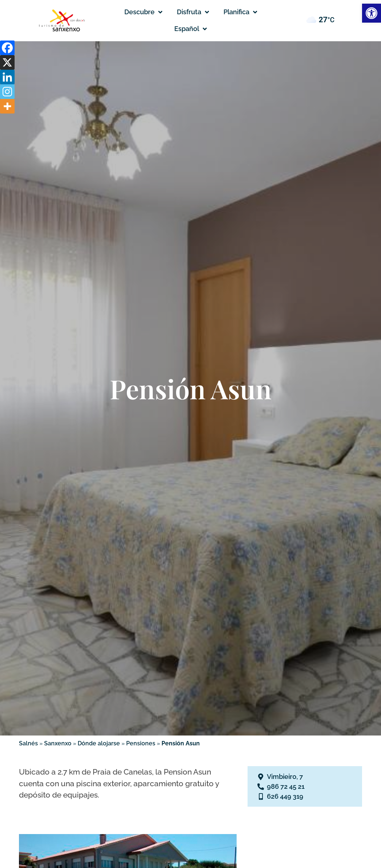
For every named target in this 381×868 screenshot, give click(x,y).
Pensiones (141, 743)
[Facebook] (7, 48)
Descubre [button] (143, 12)
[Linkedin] (7, 77)
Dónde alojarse (99, 743)
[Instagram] (7, 92)
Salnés (28, 743)
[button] (190, 29)
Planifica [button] (240, 12)
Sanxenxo (58, 743)
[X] (7, 62)
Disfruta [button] (193, 12)
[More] (7, 106)
